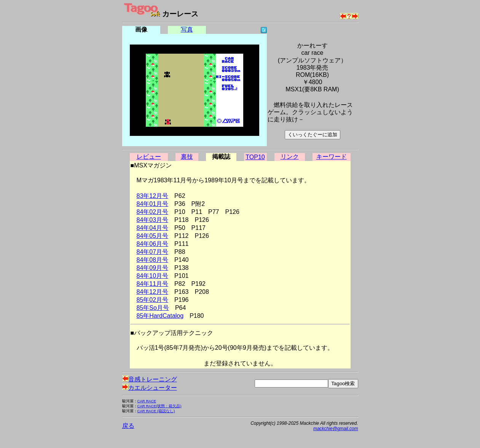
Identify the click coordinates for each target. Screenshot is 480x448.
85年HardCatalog (160, 316)
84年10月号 (153, 276)
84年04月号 (153, 228)
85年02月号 (153, 300)
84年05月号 (153, 236)
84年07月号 (153, 252)
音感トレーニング (150, 379)
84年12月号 (153, 292)
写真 (187, 29)
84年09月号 (153, 268)
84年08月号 (153, 260)
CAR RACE (147, 401)
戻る (128, 426)
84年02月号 (153, 212)
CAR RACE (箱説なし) (156, 411)
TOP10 (255, 157)
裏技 (187, 157)
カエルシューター (150, 388)
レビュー (149, 157)
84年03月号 (153, 220)
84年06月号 (153, 244)
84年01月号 (153, 204)
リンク (290, 157)
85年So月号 (153, 308)
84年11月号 (153, 284)
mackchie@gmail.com (336, 429)
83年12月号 (153, 196)
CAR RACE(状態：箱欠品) (159, 406)
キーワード (332, 157)
